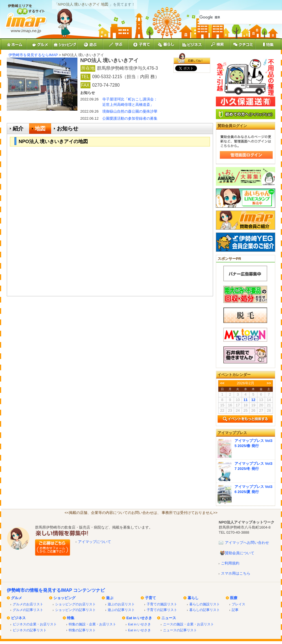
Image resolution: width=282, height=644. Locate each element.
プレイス (238, 604)
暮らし (193, 598)
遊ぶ (110, 598)
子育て (150, 598)
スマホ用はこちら (236, 573)
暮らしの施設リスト (205, 604)
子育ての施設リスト (162, 604)
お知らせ (68, 129)
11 (246, 400)
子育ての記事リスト (162, 610)
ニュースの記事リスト (180, 630)
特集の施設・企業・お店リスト (92, 624)
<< (222, 383)
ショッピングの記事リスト (75, 610)
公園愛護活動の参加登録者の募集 (130, 118)
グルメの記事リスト (28, 610)
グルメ (17, 598)
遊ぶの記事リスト (121, 610)
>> (269, 383)
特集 (71, 618)
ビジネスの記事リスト (30, 630)
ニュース (169, 618)
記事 (235, 610)
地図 (40, 129)
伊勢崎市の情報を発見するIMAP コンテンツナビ (56, 590)
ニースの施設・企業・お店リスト (188, 624)
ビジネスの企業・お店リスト (35, 624)
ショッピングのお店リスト (75, 604)
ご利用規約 (230, 563)
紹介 (18, 129)
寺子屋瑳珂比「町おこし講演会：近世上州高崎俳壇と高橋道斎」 (130, 102)
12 (253, 400)
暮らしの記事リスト (205, 610)
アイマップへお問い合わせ (247, 543)
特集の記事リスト (82, 630)
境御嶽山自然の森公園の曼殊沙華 (130, 111)
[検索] (234, 17)
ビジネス (18, 618)
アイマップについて (95, 542)
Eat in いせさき (139, 618)
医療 (234, 598)
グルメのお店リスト (28, 604)
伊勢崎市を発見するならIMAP (33, 55)
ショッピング (64, 598)
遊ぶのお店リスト (121, 604)
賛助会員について (240, 553)
